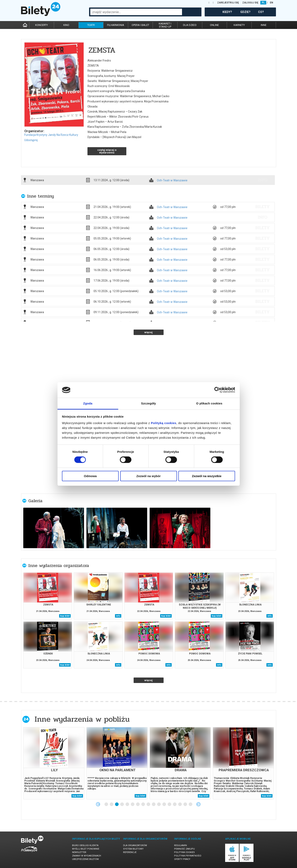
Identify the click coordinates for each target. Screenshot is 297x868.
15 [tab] (180, 804)
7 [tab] (138, 804)
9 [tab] (149, 804)
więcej (148, 332)
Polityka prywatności (188, 856)
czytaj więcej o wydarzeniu (107, 151)
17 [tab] (191, 804)
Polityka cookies (184, 852)
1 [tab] (106, 804)
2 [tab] (112, 804)
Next (198, 804)
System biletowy (133, 849)
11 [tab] (159, 804)
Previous (98, 804)
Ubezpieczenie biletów (85, 859)
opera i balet (140, 25)
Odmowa (90, 476)
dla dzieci (190, 25)
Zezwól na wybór (148, 476)
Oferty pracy (182, 859)
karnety (239, 25)
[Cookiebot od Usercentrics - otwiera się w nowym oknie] (217, 390)
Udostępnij (31, 140)
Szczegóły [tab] (148, 403)
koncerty (42, 25)
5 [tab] (128, 804)
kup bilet (65, 616)
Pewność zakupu (184, 849)
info (263, 180)
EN (271, 3)
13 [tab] (170, 804)
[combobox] (136, 12)
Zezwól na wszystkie (207, 476)
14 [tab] (175, 804)
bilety (262, 207)
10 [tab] (154, 804)
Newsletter (79, 852)
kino (66, 25)
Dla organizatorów (135, 845)
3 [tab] (117, 804)
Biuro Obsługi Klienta (85, 845)
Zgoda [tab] (88, 403)
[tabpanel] (54, 763)
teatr (91, 25)
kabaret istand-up (165, 25)
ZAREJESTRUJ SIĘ (228, 3)
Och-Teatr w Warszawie (172, 180)
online (214, 25)
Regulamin (180, 845)
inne (264, 25)
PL (263, 3)
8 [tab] (143, 804)
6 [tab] (133, 804)
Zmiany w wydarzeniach (87, 856)
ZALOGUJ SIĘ (250, 3)
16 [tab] (185, 804)
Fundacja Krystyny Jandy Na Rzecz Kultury (51, 135)
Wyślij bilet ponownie (86, 849)
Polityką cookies (164, 423)
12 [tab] (164, 804)
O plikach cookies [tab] (209, 403)
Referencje (130, 852)
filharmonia (116, 25)
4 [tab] (122, 804)
